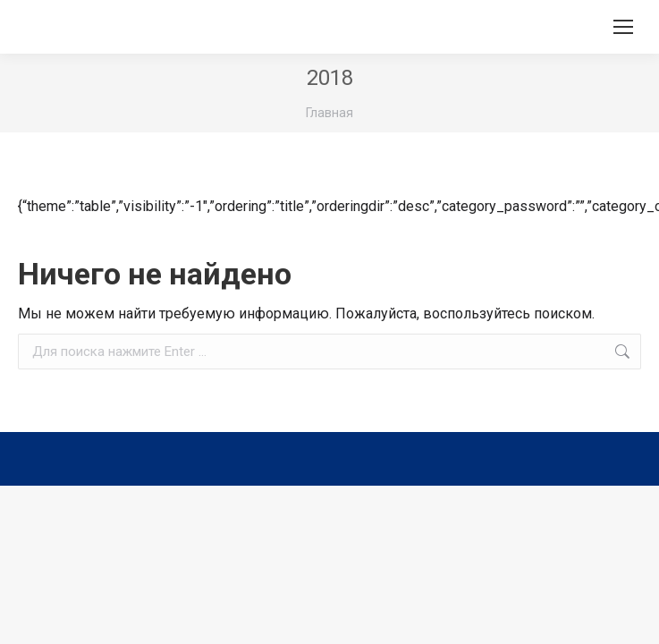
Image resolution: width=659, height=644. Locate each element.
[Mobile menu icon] (623, 27)
